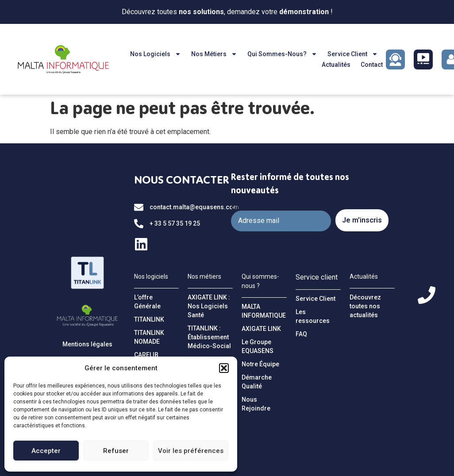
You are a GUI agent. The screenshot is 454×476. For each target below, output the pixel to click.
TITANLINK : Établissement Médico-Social (209, 337)
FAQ (301, 334)
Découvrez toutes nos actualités (365, 306)
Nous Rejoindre (256, 404)
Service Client (315, 299)
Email (239, 207)
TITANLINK (149, 319)
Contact (372, 65)
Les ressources (313, 316)
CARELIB (146, 355)
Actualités (336, 65)
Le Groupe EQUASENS (258, 346)
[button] (224, 368)
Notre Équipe (260, 364)
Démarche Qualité (257, 382)
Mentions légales (87, 344)
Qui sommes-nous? (282, 54)
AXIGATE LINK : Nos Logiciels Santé (209, 306)
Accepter (46, 451)
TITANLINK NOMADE (149, 337)
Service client (353, 54)
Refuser (116, 451)
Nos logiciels (156, 54)
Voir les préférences (191, 451)
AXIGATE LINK (261, 329)
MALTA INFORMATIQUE (264, 311)
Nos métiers (214, 54)
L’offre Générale (147, 302)
